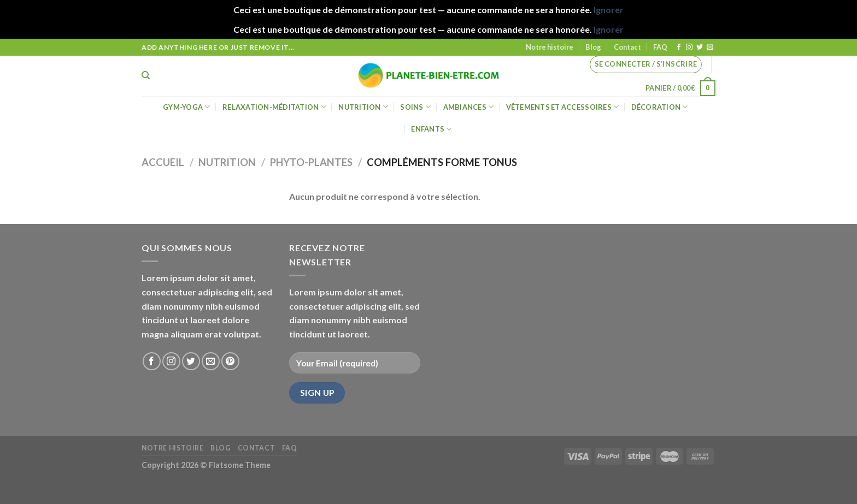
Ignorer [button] (609, 10)
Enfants (431, 129)
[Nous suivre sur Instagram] (689, 48)
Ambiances (469, 107)
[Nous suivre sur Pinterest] (230, 361)
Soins (415, 107)
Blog (593, 47)
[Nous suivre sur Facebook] (679, 48)
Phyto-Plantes (311, 162)
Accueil (163, 162)
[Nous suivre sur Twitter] (700, 48)
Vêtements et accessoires (563, 107)
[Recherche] (146, 75)
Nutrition (363, 107)
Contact (627, 47)
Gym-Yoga (187, 107)
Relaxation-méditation (274, 107)
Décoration (660, 107)
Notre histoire (550, 47)
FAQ (660, 47)
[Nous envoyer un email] (710, 48)
